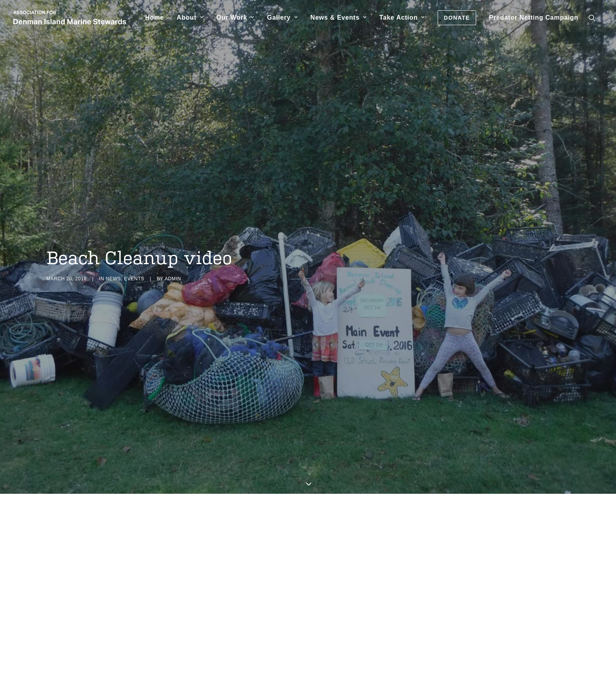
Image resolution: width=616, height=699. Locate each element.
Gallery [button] (282, 17)
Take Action (402, 17)
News (113, 261)
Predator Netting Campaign (534, 17)
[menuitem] (154, 17)
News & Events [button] (338, 17)
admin (173, 261)
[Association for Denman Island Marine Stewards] (70, 17)
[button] (596, 17)
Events (134, 261)
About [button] (190, 17)
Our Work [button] (235, 17)
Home (154, 17)
